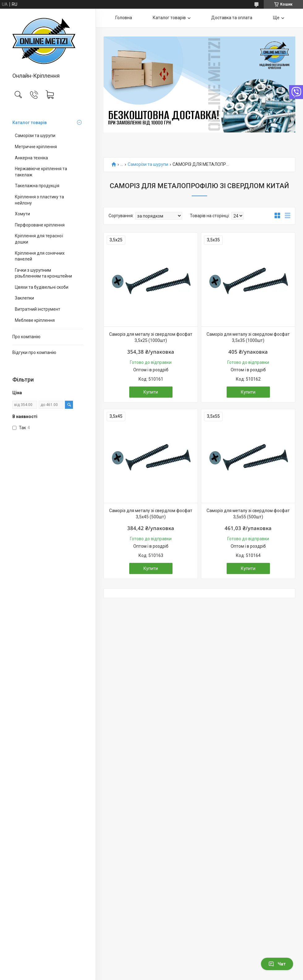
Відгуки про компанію (34, 352)
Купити (151, 392)
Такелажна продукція (37, 186)
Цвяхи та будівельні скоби (42, 287)
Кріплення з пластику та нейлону (39, 200)
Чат (277, 964)
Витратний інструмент (38, 309)
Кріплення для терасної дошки (39, 239)
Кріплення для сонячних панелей (40, 256)
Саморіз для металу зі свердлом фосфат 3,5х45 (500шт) (151, 514)
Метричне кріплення (36, 147)
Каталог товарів (30, 123)
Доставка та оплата (232, 18)
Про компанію (26, 337)
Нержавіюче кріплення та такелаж (41, 172)
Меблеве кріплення (35, 320)
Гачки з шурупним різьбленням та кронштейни (43, 273)
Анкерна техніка (31, 158)
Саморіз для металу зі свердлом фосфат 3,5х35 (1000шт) (248, 337)
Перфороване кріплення (40, 225)
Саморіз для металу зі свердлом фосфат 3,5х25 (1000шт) (151, 337)
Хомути (22, 214)
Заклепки (24, 298)
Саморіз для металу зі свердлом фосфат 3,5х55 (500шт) (248, 514)
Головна (124, 18)
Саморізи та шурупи (35, 136)
